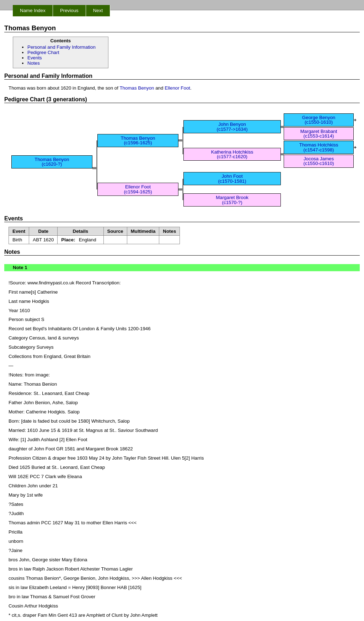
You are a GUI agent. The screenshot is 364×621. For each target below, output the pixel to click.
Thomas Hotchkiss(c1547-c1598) (319, 147)
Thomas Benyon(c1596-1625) (138, 140)
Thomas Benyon (137, 88)
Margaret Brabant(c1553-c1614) (319, 134)
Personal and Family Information (61, 47)
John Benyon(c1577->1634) (232, 127)
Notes (34, 63)
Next (98, 10)
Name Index (33, 10)
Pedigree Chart (43, 52)
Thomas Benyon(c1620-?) (52, 162)
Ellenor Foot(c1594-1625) (138, 189)
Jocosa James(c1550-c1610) (319, 161)
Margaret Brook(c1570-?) (232, 200)
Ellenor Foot (177, 88)
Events (35, 58)
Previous (69, 10)
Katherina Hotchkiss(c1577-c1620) (232, 154)
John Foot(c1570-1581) (232, 178)
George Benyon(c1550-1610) (319, 120)
